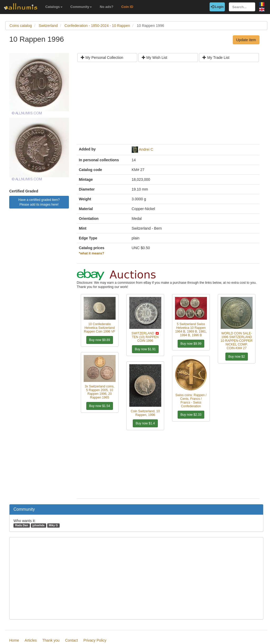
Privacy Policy (95, 640)
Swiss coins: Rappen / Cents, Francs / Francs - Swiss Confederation (191, 401)
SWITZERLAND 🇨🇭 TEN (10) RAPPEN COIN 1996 (145, 337)
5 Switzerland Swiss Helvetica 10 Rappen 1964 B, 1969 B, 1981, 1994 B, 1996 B (191, 330)
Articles (31, 640)
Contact (72, 640)
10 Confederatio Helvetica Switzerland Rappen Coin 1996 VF (100, 328)
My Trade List (216, 58)
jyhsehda (39, 525)
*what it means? (92, 253)
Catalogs (54, 7)
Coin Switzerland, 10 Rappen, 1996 (145, 413)
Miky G (53, 525)
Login (217, 7)
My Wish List (155, 58)
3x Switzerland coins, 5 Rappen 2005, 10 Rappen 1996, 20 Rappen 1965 (100, 392)
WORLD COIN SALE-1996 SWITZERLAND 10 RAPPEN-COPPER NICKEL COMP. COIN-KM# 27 (237, 341)
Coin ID (127, 7)
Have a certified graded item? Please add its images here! (39, 202)
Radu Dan (22, 525)
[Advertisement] (168, 105)
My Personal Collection (102, 58)
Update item (246, 40)
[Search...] (242, 7)
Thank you (51, 640)
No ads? (106, 7)
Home (14, 640)
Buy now (100, 340)
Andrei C (146, 149)
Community (81, 7)
